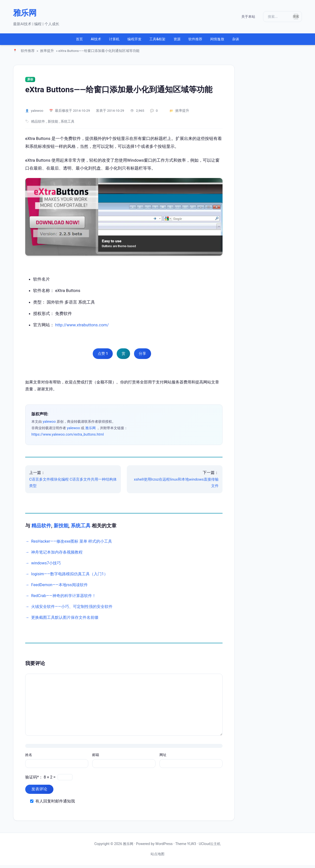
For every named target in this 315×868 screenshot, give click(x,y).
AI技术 (78, 41)
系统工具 (67, 125)
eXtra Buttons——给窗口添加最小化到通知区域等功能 (119, 92)
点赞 (100, 357)
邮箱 (96, 758)
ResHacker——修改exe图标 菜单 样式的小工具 (72, 544)
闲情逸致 (235, 41)
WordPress (164, 847)
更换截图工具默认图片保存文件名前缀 (65, 620)
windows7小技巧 (46, 566)
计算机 (102, 41)
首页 (56, 41)
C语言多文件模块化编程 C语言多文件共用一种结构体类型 (73, 486)
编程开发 (128, 41)
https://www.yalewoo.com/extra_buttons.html (68, 437)
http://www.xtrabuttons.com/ (82, 328)
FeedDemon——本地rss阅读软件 (59, 588)
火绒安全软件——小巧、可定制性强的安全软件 (72, 610)
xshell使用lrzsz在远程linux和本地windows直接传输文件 (176, 486)
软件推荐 (207, 41)
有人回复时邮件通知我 (55, 804)
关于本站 (243, 17)
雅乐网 (25, 13)
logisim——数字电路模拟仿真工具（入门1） (69, 577)
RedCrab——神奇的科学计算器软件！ (64, 599)
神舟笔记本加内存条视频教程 (57, 555)
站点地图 (157, 857)
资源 (183, 41)
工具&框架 (157, 41)
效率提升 (47, 54)
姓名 (29, 758)
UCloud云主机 (210, 847)
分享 (145, 357)
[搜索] (276, 17)
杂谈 (259, 41)
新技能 (53, 125)
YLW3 (192, 847)
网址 (163, 758)
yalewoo (37, 114)
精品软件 (38, 125)
